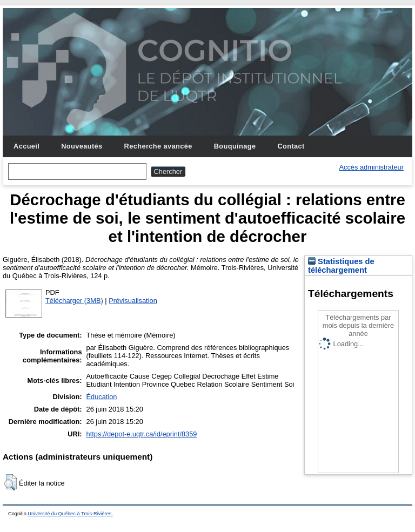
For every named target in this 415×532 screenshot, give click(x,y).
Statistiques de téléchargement (341, 266)
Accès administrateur (372, 167)
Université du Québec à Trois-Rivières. (70, 514)
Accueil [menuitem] (26, 146)
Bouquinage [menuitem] (235, 146)
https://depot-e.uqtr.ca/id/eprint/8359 (142, 434)
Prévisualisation (133, 301)
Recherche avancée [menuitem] (158, 146)
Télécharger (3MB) (74, 301)
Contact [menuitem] (291, 146)
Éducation (102, 397)
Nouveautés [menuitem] (82, 146)
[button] (11, 482)
